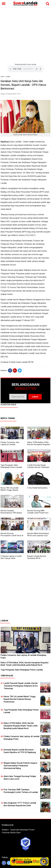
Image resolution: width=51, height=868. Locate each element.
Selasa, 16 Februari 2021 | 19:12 (10, 94)
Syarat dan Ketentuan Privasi (22, 830)
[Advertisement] (25, 35)
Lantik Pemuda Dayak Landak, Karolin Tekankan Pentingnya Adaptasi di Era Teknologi (39, 468)
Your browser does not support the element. (25, 69)
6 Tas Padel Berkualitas (37, 488)
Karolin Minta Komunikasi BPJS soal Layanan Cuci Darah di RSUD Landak (38, 536)
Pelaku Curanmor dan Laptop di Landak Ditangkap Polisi (10, 444)
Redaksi (5, 830)
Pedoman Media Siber (11, 833)
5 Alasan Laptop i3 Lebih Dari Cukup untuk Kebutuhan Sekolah (11, 558)
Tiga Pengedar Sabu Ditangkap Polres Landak (11, 466)
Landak (8, 77)
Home (2, 77)
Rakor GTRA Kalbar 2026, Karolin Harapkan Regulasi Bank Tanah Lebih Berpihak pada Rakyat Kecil (25, 664)
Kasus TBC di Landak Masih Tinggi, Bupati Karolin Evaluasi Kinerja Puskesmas (11, 491)
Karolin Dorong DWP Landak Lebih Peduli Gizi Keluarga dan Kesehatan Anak (38, 514)
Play (44, 861)
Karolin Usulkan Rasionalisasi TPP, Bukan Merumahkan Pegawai (11, 513)
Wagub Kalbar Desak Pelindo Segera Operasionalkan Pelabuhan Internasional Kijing (20, 766)
